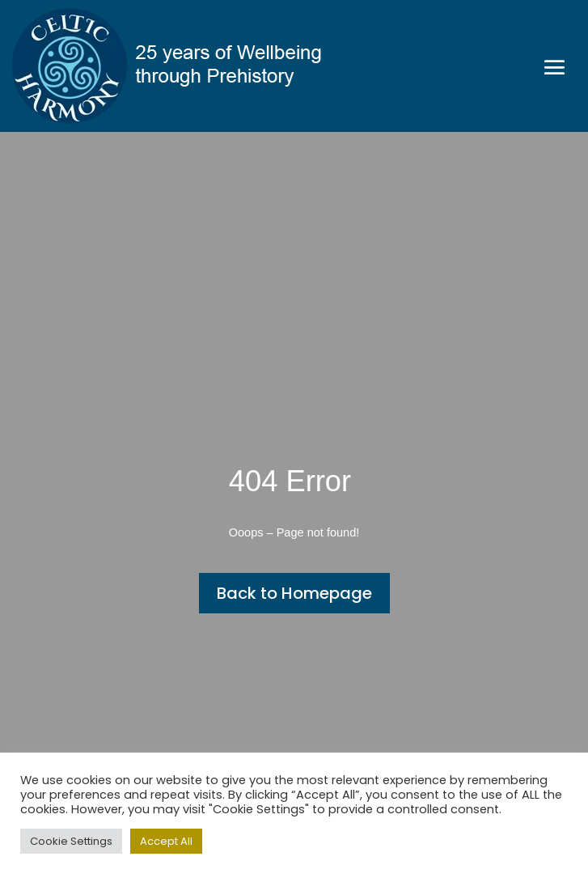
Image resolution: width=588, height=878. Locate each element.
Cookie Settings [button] (71, 841)
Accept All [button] (166, 841)
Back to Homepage (294, 593)
